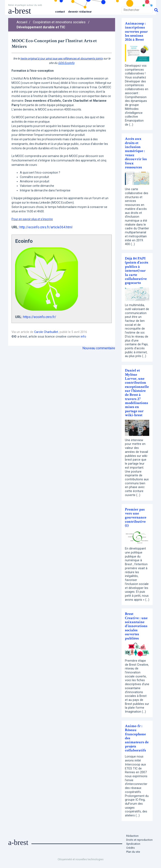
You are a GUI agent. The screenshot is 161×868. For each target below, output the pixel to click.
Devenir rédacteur (80, 12)
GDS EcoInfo (66, 63)
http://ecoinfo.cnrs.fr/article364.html (46, 227)
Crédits (130, 848)
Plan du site (133, 852)
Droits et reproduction (139, 840)
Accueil (22, 22)
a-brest (20, 11)
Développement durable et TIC (41, 27)
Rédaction (132, 836)
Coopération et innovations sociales (59, 22)
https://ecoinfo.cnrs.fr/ (40, 317)
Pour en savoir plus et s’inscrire (32, 219)
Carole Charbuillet (46, 332)
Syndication (133, 844)
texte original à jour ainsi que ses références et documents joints (62, 58)
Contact (60, 12)
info (83, 337)
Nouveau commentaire (99, 348)
